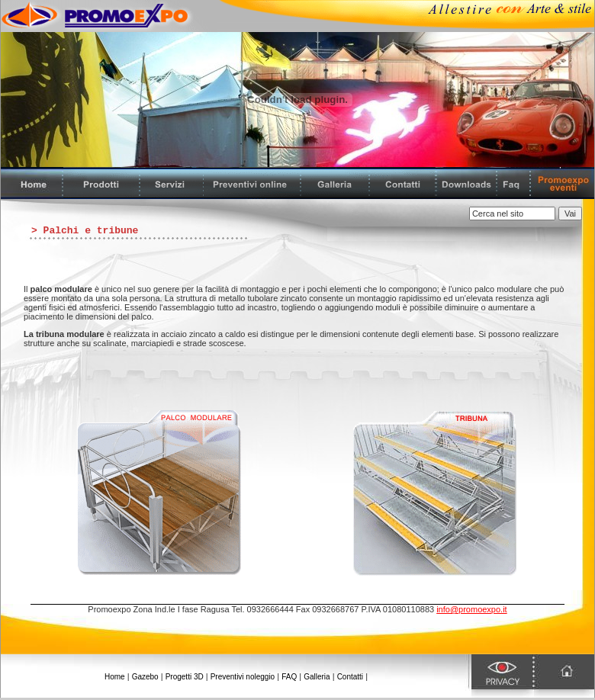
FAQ (289, 677)
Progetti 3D (185, 677)
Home (115, 677)
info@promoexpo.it (472, 609)
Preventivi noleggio (243, 677)
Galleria (317, 677)
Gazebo (145, 677)
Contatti (350, 677)
